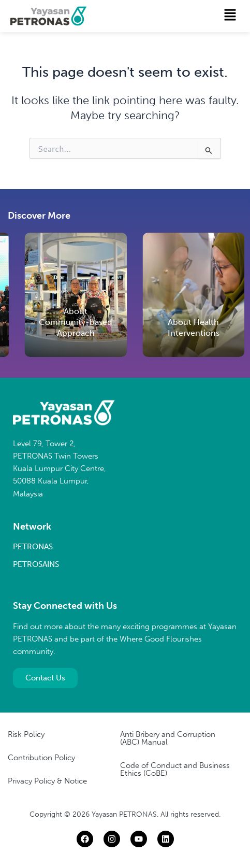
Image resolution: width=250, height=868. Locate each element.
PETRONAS (33, 547)
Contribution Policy (41, 758)
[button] (230, 16)
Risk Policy (26, 734)
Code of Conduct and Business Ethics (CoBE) (175, 769)
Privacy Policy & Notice (47, 781)
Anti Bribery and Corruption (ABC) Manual (168, 738)
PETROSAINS (36, 564)
